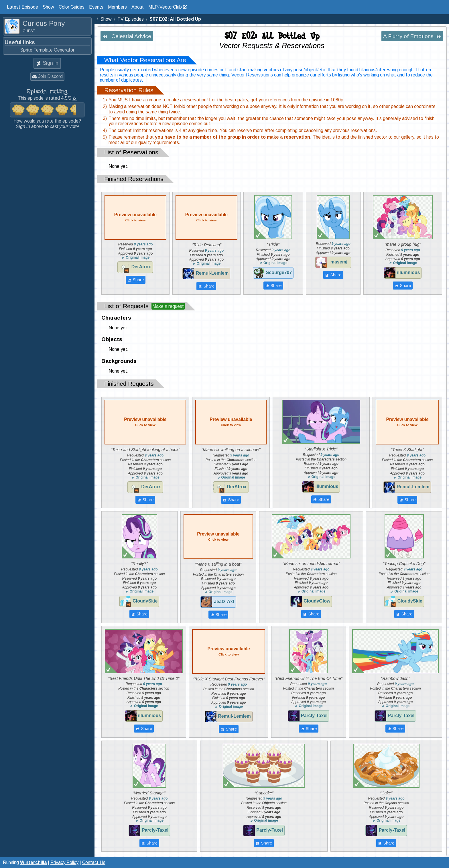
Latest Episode (22, 7)
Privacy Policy (64, 862)
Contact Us (94, 862)
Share (138, 280)
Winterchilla (33, 862)
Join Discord (50, 76)
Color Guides (72, 7)
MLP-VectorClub (165, 7)
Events (96, 7)
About (138, 7)
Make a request (168, 306)
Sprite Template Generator (47, 50)
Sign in (51, 63)
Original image (136, 257)
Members (117, 7)
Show (48, 7)
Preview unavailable (135, 217)
